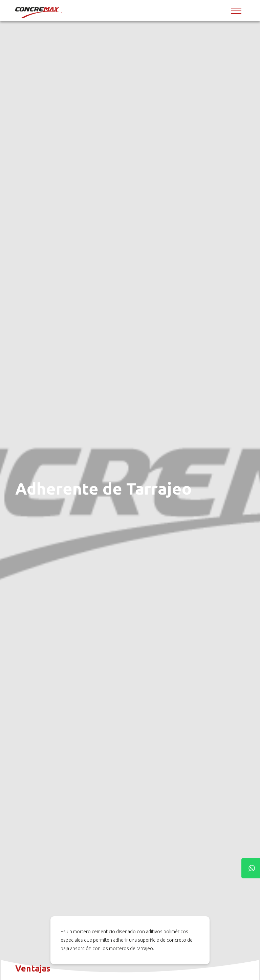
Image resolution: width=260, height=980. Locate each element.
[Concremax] (39, 13)
